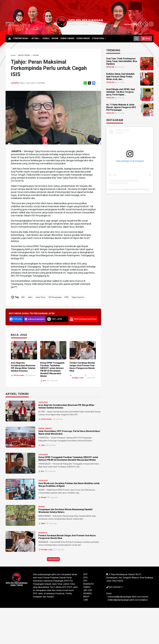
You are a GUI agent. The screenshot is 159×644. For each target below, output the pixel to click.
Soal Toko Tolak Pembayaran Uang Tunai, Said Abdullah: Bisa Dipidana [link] (122, 61)
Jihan (43, 445)
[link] (13, 55)
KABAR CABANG (45, 428)
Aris (44, 381)
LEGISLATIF (43, 402)
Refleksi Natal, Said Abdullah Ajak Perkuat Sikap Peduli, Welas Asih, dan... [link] (120, 77)
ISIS (23, 297)
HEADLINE (110, 67)
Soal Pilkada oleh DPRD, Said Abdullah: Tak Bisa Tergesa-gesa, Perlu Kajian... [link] (121, 92)
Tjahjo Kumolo (78, 297)
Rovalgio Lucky (78, 378)
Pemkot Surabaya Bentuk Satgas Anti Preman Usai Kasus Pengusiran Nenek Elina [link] (82, 367)
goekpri (15, 83)
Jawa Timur (40, 297)
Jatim (30, 297)
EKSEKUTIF (43, 533)
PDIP (67, 297)
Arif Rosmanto (19, 375)
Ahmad (44, 497)
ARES (43, 524)
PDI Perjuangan (55, 297)
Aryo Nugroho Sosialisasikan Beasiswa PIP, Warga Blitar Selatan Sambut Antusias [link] (23, 367)
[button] (146, 39)
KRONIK (42, 507)
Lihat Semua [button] (53, 559)
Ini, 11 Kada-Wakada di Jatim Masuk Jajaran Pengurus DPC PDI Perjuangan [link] (121, 107)
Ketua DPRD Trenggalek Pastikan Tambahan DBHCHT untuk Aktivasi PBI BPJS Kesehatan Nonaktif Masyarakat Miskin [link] (52, 369)
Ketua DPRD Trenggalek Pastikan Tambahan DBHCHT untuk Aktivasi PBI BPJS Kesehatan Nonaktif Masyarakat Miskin (68, 459)
